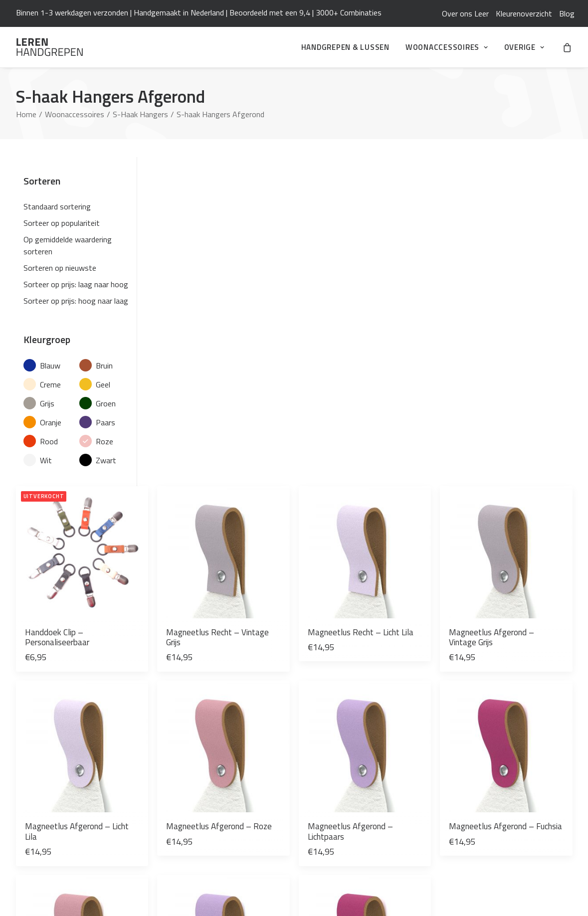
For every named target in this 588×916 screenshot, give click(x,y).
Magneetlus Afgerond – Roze (309, 433)
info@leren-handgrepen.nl (59, 728)
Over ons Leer (465, 13)
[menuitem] (465, 13)
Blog (567, 13)
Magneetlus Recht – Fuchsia (414, 592)
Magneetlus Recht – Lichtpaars (307, 592)
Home (26, 114)
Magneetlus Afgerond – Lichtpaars (416, 433)
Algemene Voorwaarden (343, 728)
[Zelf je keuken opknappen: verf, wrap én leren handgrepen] (210, 776)
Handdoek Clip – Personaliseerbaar (196, 273)
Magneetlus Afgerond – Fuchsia (523, 433)
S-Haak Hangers (140, 114)
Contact (317, 769)
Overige (524, 47)
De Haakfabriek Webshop (346, 834)
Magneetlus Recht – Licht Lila (414, 273)
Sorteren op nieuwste (60, 268)
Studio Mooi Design (336, 848)
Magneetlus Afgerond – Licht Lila (203, 433)
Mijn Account (325, 755)
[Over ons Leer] (210, 798)
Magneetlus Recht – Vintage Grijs (307, 273)
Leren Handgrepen (49, 697)
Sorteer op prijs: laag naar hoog (76, 284)
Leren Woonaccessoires (343, 820)
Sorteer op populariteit (62, 223)
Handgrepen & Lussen (345, 47)
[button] (204, 206)
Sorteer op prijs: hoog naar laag (76, 301)
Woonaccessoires (447, 47)
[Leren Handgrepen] (50, 47)
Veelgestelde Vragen (337, 741)
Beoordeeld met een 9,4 (270, 12)
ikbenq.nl (559, 892)
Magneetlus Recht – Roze (201, 592)
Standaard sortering (57, 206)
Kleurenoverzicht (524, 13)
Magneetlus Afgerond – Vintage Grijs (523, 273)
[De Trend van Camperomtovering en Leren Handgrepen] (210, 740)
